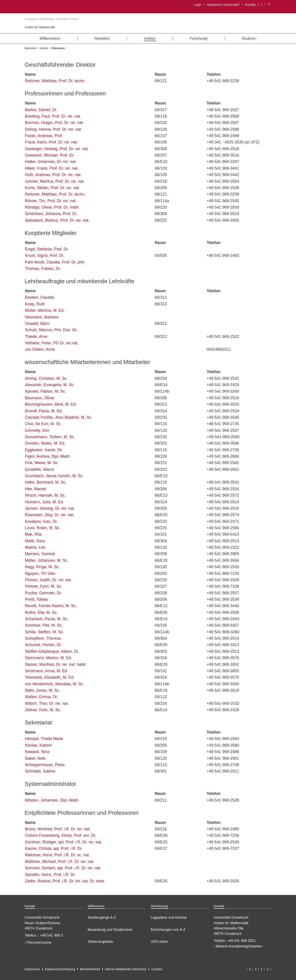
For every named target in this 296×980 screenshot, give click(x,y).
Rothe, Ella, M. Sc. (41, 612)
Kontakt (250, 5)
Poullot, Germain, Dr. (43, 593)
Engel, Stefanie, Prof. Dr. (47, 249)
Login (197, 5)
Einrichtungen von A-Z (168, 930)
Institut (44, 48)
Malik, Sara (35, 541)
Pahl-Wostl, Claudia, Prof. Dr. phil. (55, 262)
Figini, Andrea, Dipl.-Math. (48, 456)
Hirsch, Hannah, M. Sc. (45, 495)
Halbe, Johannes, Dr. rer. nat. (51, 162)
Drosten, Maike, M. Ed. (45, 443)
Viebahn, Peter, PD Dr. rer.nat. (52, 343)
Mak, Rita (33, 534)
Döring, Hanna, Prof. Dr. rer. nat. (53, 129)
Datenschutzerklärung (60, 969)
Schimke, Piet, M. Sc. (44, 625)
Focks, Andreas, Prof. (44, 136)
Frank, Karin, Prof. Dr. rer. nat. (52, 142)
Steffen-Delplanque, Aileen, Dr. (52, 651)
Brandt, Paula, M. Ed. (44, 411)
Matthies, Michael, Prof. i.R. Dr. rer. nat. (60, 862)
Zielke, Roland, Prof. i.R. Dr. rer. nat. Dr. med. (65, 881)
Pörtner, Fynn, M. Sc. (44, 586)
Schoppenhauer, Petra (45, 765)
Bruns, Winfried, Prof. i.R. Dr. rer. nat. (58, 829)
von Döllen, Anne (40, 349)
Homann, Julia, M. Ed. (45, 502)
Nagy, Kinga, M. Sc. (42, 567)
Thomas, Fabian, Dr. (43, 269)
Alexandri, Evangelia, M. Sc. (50, 385)
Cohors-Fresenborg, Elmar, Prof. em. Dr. (61, 835)
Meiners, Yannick (40, 554)
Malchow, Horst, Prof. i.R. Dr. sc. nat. (57, 855)
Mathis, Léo (35, 547)
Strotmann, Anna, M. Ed (46, 671)
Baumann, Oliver (40, 398)
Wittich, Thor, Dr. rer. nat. (47, 703)
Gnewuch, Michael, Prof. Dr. (50, 155)
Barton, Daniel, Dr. (41, 110)
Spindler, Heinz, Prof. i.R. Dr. (50, 875)
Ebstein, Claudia (39, 297)
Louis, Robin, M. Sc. (43, 528)
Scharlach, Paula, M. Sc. (47, 619)
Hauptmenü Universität (223, 5)
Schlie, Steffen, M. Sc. (45, 632)
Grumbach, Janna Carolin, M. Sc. (54, 476)
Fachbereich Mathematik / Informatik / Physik (52, 19)
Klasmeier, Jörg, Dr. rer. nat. (50, 515)
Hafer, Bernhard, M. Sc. (46, 482)
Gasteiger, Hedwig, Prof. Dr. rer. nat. (57, 149)
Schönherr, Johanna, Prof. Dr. (51, 214)
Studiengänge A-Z (102, 917)
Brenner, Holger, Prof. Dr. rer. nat (54, 123)
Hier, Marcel (36, 489)
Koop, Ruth (35, 304)
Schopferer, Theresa (43, 638)
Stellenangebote (101, 942)
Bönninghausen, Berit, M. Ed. (51, 404)
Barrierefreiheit (90, 969)
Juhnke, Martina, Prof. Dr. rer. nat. (55, 181)
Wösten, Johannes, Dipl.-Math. (52, 800)
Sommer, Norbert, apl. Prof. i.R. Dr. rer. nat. (63, 868)
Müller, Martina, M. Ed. (45, 310)
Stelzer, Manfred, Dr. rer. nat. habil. (56, 664)
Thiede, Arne (36, 337)
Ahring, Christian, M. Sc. (46, 378)
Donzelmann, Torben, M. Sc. (50, 437)
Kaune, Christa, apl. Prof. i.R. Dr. (54, 848)
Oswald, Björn (37, 323)
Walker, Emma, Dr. (41, 697)
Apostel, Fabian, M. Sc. (46, 391)
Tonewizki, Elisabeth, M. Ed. (50, 677)
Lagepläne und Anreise (169, 917)
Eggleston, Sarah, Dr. (44, 450)
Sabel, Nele (35, 758)
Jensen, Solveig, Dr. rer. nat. (50, 508)
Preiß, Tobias (37, 599)
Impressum (32, 969)
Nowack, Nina (37, 752)
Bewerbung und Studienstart (110, 930)
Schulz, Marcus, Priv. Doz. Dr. (51, 330)
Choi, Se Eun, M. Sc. (43, 424)
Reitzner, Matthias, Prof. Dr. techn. (55, 81)
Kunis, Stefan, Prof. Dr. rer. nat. (53, 188)
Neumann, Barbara (42, 317)
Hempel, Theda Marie (44, 739)
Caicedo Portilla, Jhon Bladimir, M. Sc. (59, 417)
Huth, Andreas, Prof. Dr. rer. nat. (53, 175)
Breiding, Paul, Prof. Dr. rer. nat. (53, 116)
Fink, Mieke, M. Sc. (42, 463)
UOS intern (159, 942)
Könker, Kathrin (39, 745)
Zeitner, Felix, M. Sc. (43, 710)
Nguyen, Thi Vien (40, 573)
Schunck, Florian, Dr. (43, 645)
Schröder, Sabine (40, 771)
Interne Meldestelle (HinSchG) (126, 969)
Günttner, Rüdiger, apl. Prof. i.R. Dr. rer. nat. (64, 842)
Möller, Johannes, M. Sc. (47, 560)
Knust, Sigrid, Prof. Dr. (45, 256)
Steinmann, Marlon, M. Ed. (49, 658)
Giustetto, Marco (40, 469)
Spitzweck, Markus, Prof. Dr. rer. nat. (57, 220)
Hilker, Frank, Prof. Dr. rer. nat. (52, 168)
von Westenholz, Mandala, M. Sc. (55, 684)
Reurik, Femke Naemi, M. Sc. (51, 606)
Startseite (30, 48)
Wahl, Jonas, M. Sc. (43, 690)
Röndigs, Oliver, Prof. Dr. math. (52, 207)
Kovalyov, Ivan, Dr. (41, 521)
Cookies (157, 969)
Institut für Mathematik (40, 27)
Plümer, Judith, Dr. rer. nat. (49, 580)
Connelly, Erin (37, 430)
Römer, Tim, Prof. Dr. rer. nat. (51, 201)
